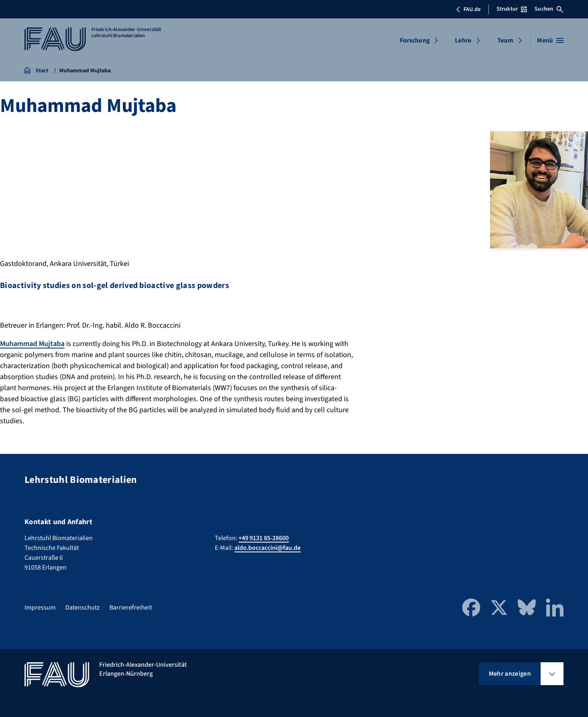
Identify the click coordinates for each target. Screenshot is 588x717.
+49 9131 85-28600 (264, 538)
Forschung (415, 40)
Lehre (463, 40)
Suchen (549, 9)
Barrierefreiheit (131, 608)
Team (505, 40)
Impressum (40, 608)
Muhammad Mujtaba (32, 344)
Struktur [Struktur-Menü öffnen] (512, 9)
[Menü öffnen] (550, 40)
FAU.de (468, 9)
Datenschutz (82, 608)
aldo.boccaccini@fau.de (267, 548)
